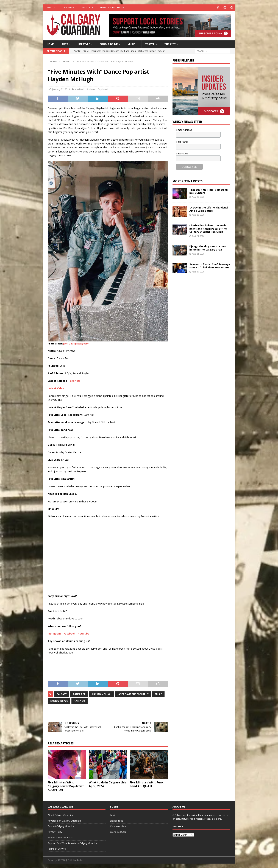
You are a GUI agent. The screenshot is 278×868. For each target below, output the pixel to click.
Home (51, 44)
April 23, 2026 (198, 197)
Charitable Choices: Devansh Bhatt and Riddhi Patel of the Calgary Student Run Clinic (208, 229)
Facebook (69, 634)
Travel (150, 44)
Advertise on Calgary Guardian (64, 821)
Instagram (54, 634)
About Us (52, 8)
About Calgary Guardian (61, 815)
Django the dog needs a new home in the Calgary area (208, 248)
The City (170, 44)
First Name (182, 142)
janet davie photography (133, 694)
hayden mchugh (102, 694)
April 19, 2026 (198, 272)
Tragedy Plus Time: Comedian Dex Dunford (208, 191)
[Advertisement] (199, 335)
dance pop (79, 694)
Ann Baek (80, 89)
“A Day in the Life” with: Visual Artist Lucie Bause (209, 209)
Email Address (184, 130)
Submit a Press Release (112, 8)
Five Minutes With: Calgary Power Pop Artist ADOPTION (66, 786)
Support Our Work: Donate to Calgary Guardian (73, 843)
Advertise (69, 8)
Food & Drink (109, 44)
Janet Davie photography (76, 344)
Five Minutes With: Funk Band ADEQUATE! (147, 784)
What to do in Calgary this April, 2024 (107, 784)
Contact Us (87, 8)
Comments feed (119, 826)
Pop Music (103, 89)
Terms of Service (57, 849)
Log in (113, 815)
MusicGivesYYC (59, 701)
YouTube (84, 634)
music (158, 694)
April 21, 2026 (198, 236)
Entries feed (117, 821)
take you (80, 701)
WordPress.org (118, 832)
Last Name (182, 154)
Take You (74, 381)
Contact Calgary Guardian (62, 826)
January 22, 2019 (61, 89)
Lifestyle (84, 44)
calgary (62, 694)
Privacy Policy (55, 832)
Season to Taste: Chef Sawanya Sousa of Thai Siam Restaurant (210, 266)
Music (131, 44)
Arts (65, 44)
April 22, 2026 (198, 215)
